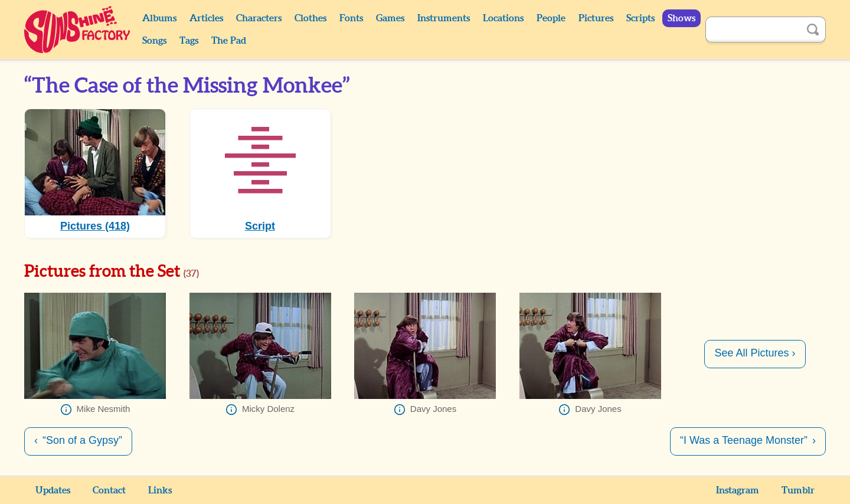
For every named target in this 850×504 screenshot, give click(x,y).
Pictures (596, 18)
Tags (189, 41)
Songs (154, 41)
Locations (503, 18)
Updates (53, 490)
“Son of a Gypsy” (82, 440)
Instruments (444, 18)
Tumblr (798, 490)
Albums (159, 18)
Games (390, 18)
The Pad (229, 41)
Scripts (640, 18)
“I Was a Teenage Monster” (744, 440)
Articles (206, 18)
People (551, 18)
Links (160, 490)
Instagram (738, 490)
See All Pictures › (755, 353)
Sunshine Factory (78, 30)
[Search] (753, 30)
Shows (681, 18)
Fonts (351, 18)
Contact (109, 490)
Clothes (310, 18)
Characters (259, 18)
